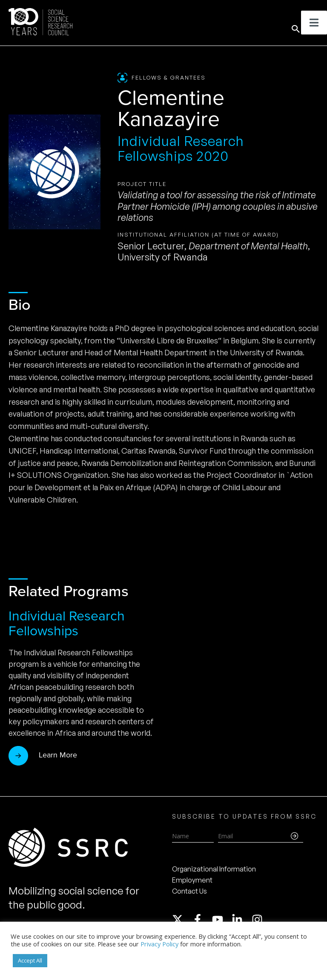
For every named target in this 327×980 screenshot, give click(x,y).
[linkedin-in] (241, 920)
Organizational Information (214, 869)
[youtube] (221, 920)
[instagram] (259, 920)
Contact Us (189, 891)
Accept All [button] (30, 960)
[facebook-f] (201, 920)
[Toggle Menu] (314, 23)
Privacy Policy (159, 944)
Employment (192, 880)
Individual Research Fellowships (67, 623)
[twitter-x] (181, 920)
